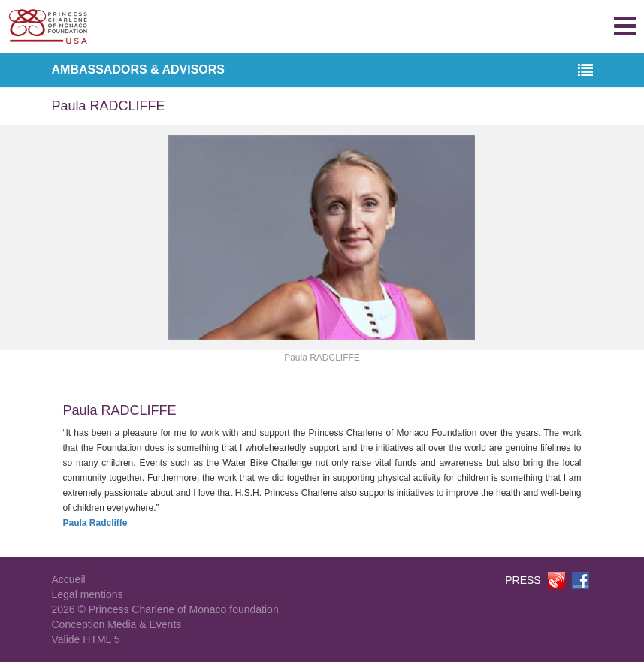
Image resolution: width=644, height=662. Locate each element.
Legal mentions (88, 594)
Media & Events (144, 624)
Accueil (69, 579)
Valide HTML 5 (86, 639)
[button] (585, 71)
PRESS (523, 580)
